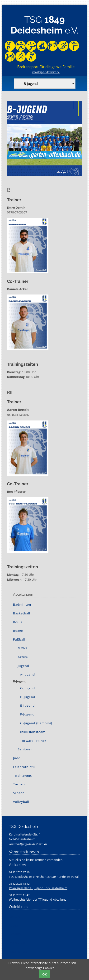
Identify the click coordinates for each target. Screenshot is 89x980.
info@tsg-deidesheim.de (46, 72)
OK (44, 974)
